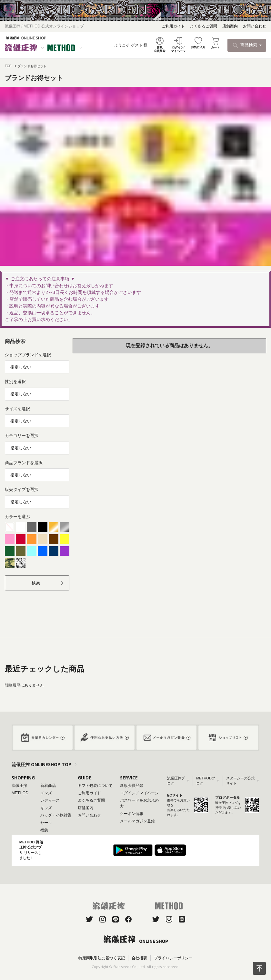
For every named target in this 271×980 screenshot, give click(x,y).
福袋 (44, 830)
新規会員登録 (132, 786)
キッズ (46, 808)
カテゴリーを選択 (22, 436)
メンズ (46, 793)
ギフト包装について (95, 786)
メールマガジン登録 (137, 821)
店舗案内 (230, 26)
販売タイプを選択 (22, 490)
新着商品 (48, 786)
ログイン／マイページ (139, 793)
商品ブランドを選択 (24, 463)
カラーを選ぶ (17, 517)
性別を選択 (15, 382)
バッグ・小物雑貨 (56, 815)
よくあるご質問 (204, 26)
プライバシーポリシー (173, 958)
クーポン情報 (132, 814)
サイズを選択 (17, 409)
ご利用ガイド (173, 26)
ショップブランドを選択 (28, 355)
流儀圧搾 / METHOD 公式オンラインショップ (44, 26)
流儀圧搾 (19, 786)
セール (46, 823)
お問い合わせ (255, 26)
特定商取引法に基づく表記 (102, 958)
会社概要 (139, 958)
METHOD (20, 793)
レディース (50, 800)
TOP (8, 66)
